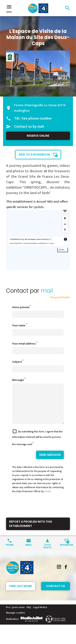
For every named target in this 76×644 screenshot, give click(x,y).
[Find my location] (65, 210)
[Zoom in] (65, 218)
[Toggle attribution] (65, 239)
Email (29, 552)
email (47, 499)
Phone (10, 552)
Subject (17, 362)
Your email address (24, 344)
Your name (19, 325)
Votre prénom (21, 307)
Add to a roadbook (34, 154)
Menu (9, 8)
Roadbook (66, 552)
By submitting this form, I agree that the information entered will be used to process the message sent (37, 445)
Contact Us (56, 593)
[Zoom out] (65, 224)
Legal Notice (40, 615)
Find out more (21, 593)
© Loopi (50, 243)
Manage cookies (16, 620)
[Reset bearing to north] (65, 230)
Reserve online (38, 136)
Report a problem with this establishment (31, 531)
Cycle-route (47, 553)
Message (18, 380)
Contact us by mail (29, 127)
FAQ (29, 615)
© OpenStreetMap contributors (34, 243)
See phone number (37, 119)
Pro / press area (15, 615)
